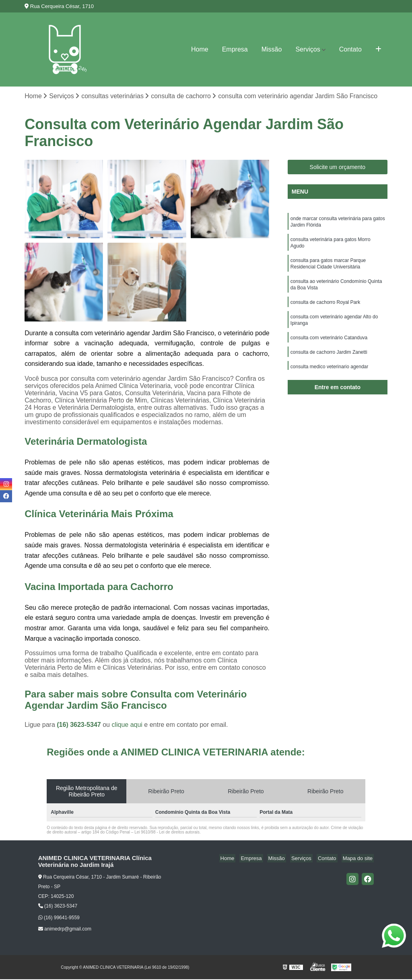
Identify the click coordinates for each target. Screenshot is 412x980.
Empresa (235, 49)
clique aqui (127, 725)
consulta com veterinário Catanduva (329, 348)
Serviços (308, 49)
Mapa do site (359, 859)
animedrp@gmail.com (65, 930)
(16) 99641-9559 (59, 918)
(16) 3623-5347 (80, 725)
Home (200, 49)
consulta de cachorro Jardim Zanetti (329, 363)
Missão (272, 49)
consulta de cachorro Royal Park (325, 310)
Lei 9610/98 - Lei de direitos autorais (167, 833)
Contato (350, 49)
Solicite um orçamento (338, 168)
